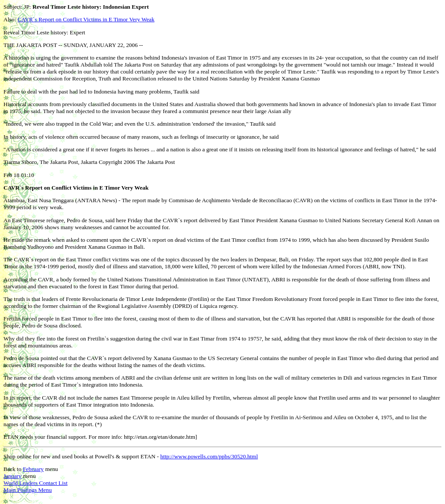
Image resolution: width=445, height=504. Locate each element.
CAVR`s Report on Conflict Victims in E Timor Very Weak (86, 19)
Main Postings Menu (28, 490)
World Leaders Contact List (35, 483)
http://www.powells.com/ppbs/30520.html (209, 456)
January (12, 476)
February (33, 469)
